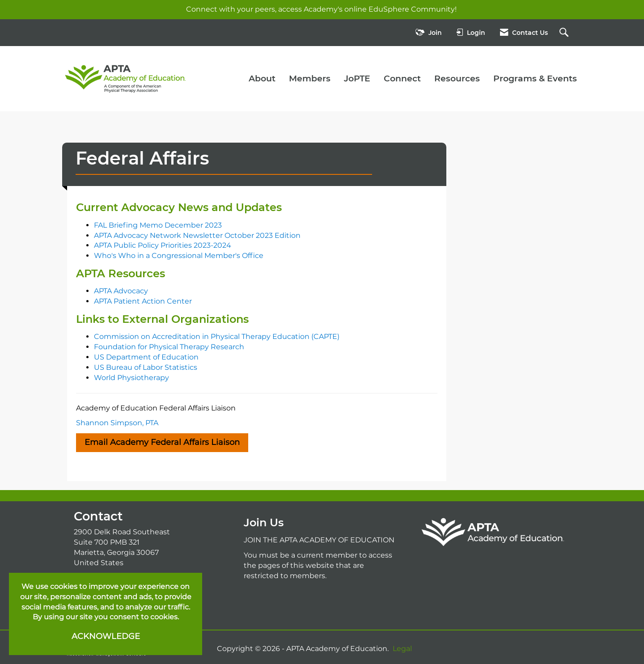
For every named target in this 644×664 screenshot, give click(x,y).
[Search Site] (565, 33)
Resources (457, 78)
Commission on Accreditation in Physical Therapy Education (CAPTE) (217, 336)
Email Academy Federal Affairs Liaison (162, 442)
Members (310, 78)
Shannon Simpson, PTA (117, 423)
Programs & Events (535, 78)
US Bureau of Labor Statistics (146, 367)
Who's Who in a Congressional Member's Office (179, 256)
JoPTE (357, 78)
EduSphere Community (412, 9)
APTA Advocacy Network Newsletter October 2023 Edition (197, 235)
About (262, 78)
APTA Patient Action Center (143, 301)
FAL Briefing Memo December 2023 (158, 225)
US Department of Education (146, 357)
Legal (402, 649)
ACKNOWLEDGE (106, 636)
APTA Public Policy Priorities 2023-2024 (163, 245)
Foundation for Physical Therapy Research (169, 347)
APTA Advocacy (121, 291)
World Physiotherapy (131, 378)
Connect (402, 78)
